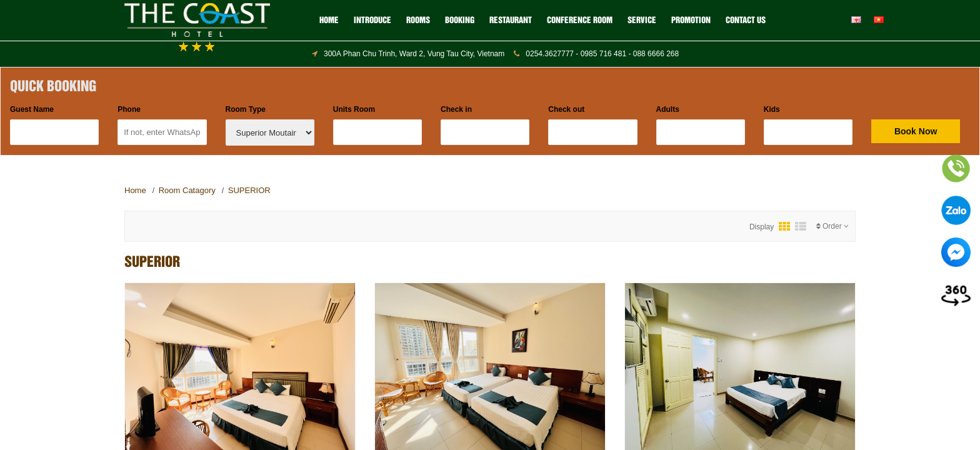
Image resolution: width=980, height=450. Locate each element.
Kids (772, 109)
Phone (129, 109)
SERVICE (642, 20)
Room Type (246, 109)
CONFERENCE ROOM (580, 20)
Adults (668, 109)
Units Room (354, 109)
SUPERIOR (249, 190)
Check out (566, 109)
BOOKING (460, 20)
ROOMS (418, 20)
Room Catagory (187, 190)
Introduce (372, 20)
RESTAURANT (511, 20)
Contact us (746, 20)
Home (329, 20)
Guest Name (32, 109)
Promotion (691, 20)
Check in (456, 109)
